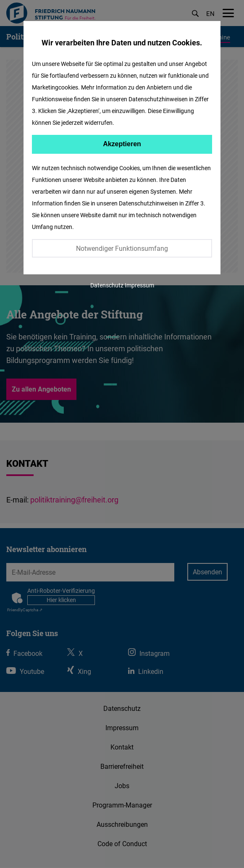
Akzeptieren (122, 144)
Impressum (139, 285)
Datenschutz (107, 285)
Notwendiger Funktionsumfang (122, 248)
